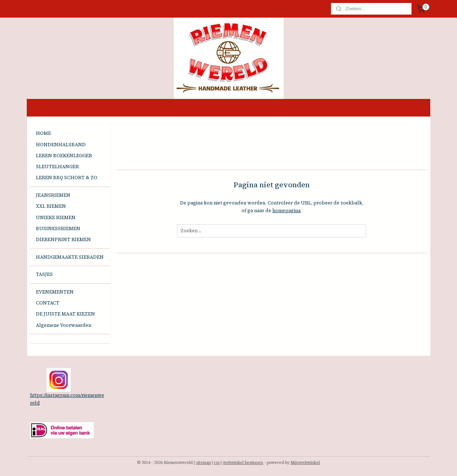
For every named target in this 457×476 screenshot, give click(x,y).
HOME (43, 133)
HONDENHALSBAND (61, 145)
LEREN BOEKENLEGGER (64, 156)
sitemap (203, 463)
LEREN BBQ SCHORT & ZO (67, 178)
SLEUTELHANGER (57, 167)
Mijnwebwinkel (305, 463)
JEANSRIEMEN (53, 195)
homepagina (286, 211)
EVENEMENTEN (55, 292)
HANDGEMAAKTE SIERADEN (70, 257)
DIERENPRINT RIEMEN (63, 239)
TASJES (44, 274)
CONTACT (48, 303)
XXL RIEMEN (51, 206)
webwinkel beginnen (243, 463)
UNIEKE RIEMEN (56, 217)
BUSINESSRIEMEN (58, 228)
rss (217, 463)
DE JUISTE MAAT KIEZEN (65, 314)
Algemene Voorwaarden (64, 325)
